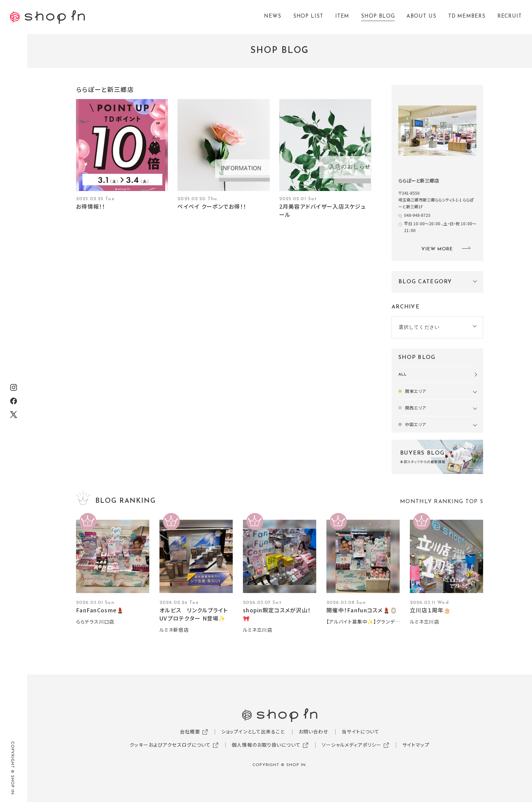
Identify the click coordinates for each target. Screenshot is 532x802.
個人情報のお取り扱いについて (266, 745)
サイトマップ (416, 745)
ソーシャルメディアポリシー (352, 745)
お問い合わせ (313, 731)
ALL (403, 375)
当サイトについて (360, 731)
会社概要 (190, 731)
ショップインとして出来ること (253, 731)
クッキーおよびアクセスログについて (170, 745)
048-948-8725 (417, 215)
